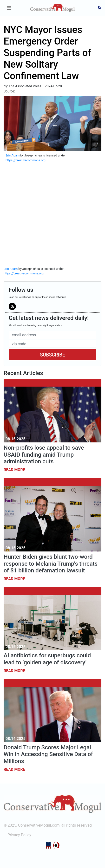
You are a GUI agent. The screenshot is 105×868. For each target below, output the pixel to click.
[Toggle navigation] (9, 8)
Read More (14, 470)
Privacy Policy (19, 835)
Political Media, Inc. (48, 845)
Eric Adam (13, 155)
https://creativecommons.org (26, 160)
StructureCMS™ (57, 845)
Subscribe (52, 355)
